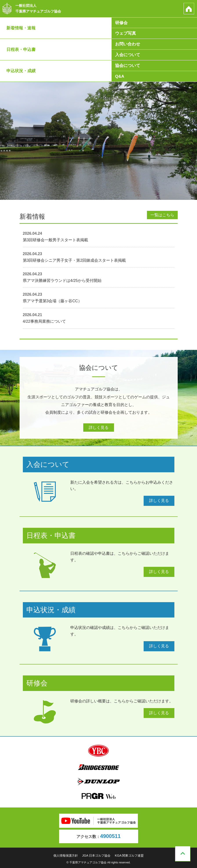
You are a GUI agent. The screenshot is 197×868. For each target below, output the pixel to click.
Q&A (120, 77)
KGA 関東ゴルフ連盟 (129, 855)
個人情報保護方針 (66, 855)
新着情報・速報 (21, 28)
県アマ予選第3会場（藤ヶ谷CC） (52, 301)
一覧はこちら (162, 215)
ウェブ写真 (126, 33)
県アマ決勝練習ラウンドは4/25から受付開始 (62, 281)
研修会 (121, 23)
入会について (128, 55)
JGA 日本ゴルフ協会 (96, 855)
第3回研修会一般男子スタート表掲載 (56, 240)
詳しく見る (99, 428)
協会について (128, 66)
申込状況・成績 (21, 72)
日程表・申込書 (21, 50)
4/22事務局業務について (44, 321)
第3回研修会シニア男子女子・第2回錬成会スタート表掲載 (74, 260)
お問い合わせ (128, 44)
